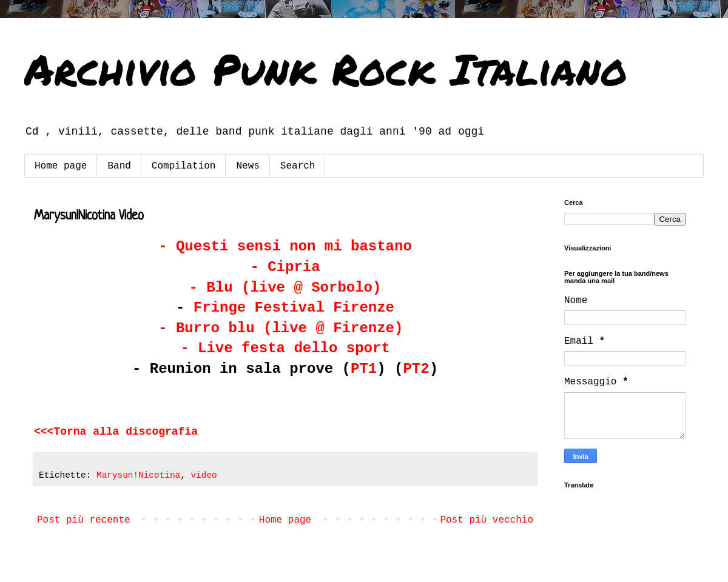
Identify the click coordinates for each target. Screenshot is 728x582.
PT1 (364, 369)
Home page (61, 166)
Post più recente (84, 520)
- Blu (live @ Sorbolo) (285, 288)
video (204, 475)
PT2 (416, 369)
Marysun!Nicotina (138, 475)
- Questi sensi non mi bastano (285, 246)
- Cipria (285, 267)
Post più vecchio (487, 520)
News (248, 166)
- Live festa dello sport (285, 348)
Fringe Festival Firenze (294, 308)
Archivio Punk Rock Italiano (326, 69)
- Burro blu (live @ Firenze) (281, 328)
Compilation (184, 166)
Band (119, 166)
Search (298, 166)
